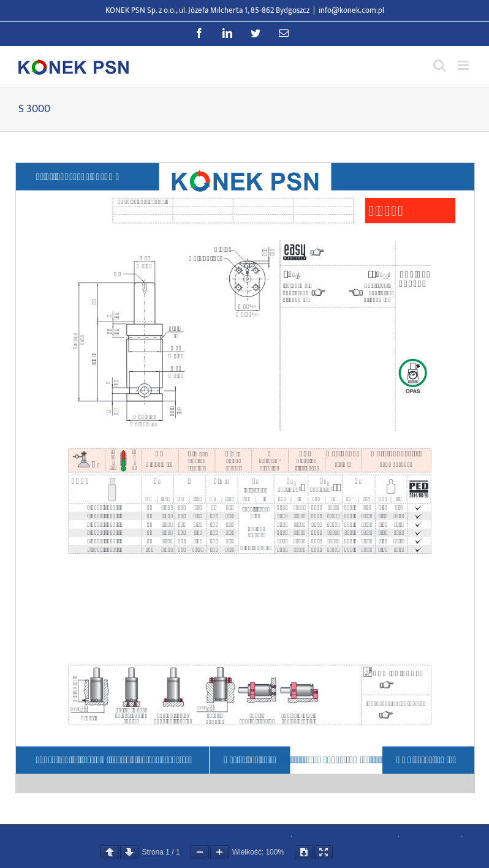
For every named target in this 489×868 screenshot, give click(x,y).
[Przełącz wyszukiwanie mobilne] (439, 65)
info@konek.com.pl (351, 10)
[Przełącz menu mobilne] (464, 65)
